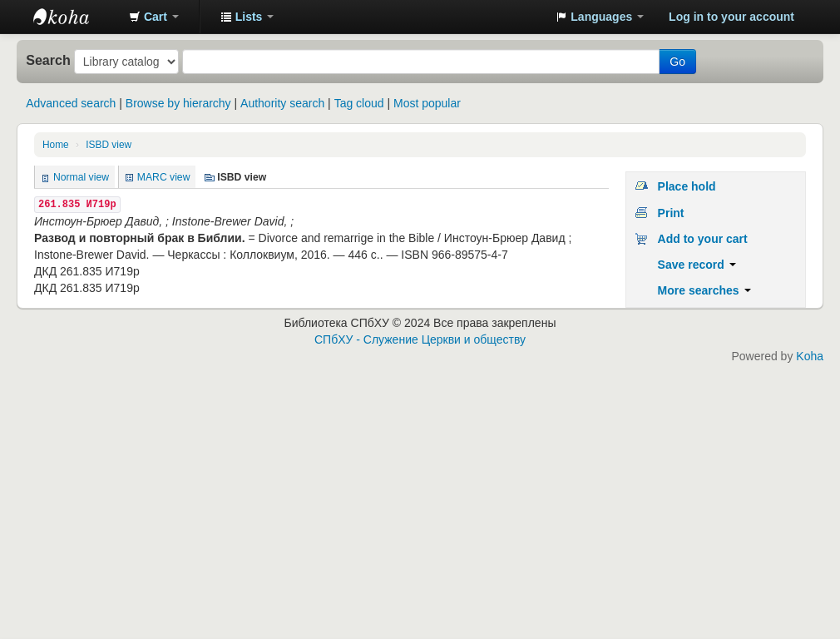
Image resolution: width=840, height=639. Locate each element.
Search (48, 60)
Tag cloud (359, 103)
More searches (704, 290)
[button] (154, 17)
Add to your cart (703, 239)
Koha (810, 356)
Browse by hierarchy (178, 103)
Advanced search (71, 103)
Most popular (427, 103)
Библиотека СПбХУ (75, 17)
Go (677, 62)
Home (56, 145)
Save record (697, 265)
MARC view (164, 177)
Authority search (282, 103)
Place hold (687, 186)
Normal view (81, 177)
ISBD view (109, 145)
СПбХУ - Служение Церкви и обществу (420, 339)
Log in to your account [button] (731, 17)
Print (671, 213)
